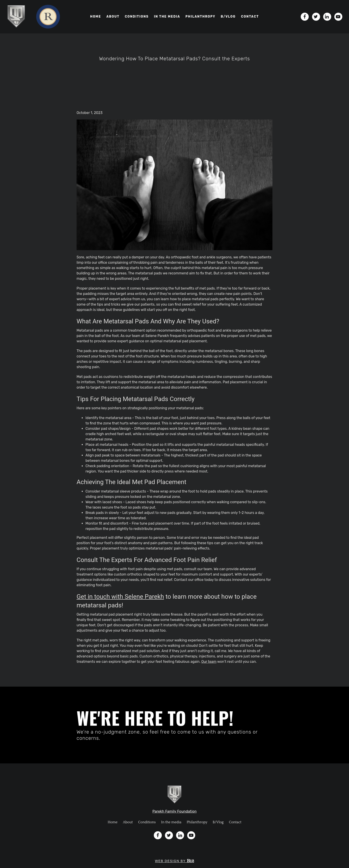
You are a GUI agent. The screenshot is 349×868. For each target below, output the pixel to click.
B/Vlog (218, 822)
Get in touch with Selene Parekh (120, 597)
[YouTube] (338, 17)
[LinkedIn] (327, 17)
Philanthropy (200, 17)
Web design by (174, 861)
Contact (250, 17)
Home (96, 17)
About (113, 17)
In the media (167, 17)
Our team (209, 662)
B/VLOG (228, 17)
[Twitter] (316, 17)
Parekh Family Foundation (175, 811)
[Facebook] (305, 17)
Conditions (137, 17)
